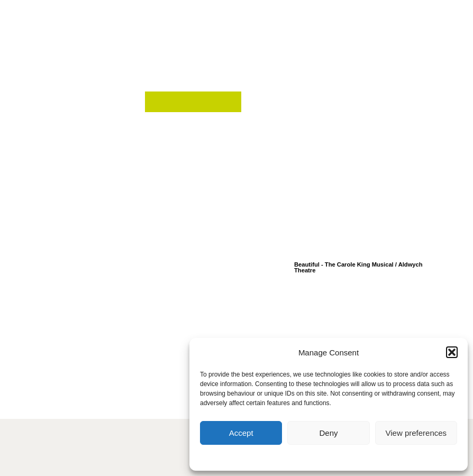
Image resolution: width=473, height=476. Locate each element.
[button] (452, 352)
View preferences (416, 433)
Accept (241, 433)
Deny (328, 433)
